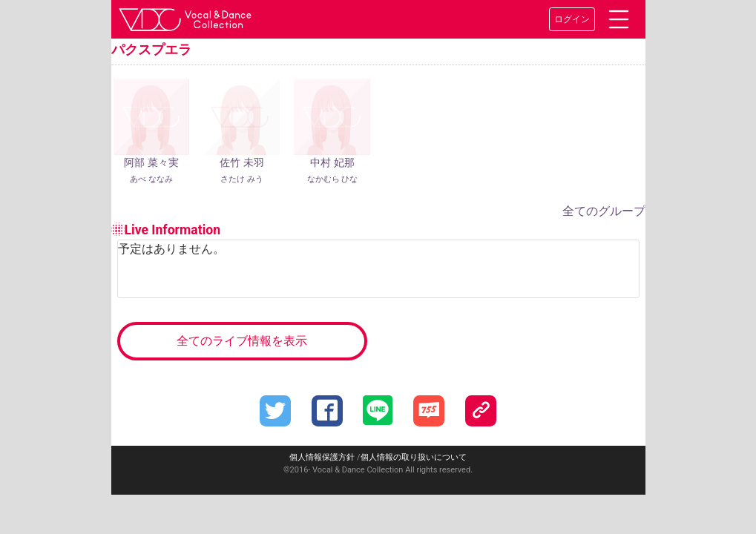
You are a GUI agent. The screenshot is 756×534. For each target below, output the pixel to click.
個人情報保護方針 (322, 457)
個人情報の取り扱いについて (414, 457)
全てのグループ (604, 211)
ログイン (572, 19)
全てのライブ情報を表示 (242, 341)
